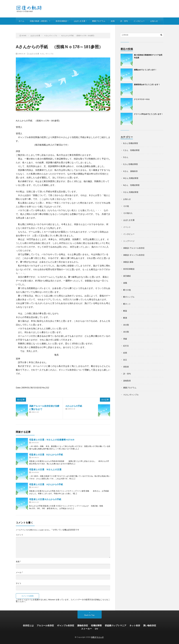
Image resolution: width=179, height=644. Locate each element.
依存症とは (28, 625)
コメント (20, 535)
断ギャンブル (129, 297)
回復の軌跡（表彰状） (39, 21)
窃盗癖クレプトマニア (116, 625)
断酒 (125, 318)
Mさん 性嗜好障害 (131, 178)
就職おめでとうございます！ (145, 70)
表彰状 (126, 367)
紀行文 (126, 346)
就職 (125, 283)
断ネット (127, 304)
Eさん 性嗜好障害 (131, 164)
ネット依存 (135, 625)
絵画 (113, 21)
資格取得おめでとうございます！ (147, 84)
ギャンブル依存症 (66, 625)
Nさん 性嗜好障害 (131, 185)
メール (19, 572)
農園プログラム (99, 21)
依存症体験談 (61, 21)
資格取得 (127, 381)
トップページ (129, 241)
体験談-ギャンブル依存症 (134, 255)
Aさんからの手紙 (74, 406)
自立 (125, 360)
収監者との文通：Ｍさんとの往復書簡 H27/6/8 (52, 440)
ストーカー (86, 629)
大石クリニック (97, 637)
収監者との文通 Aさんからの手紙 (46, 484)
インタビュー (139, 21)
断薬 (125, 311)
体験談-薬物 (128, 262)
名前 (18, 562)
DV (96, 629)
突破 (125, 339)
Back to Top (90, 615)
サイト (19, 583)
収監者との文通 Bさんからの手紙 (46, 454)
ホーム (21, 21)
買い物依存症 (150, 625)
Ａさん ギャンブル (47, 54)
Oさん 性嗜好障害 (131, 192)
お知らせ (154, 21)
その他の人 (128, 213)
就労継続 (127, 276)
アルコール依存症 (45, 625)
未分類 (126, 325)
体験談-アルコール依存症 (134, 248)
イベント (127, 227)
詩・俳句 (124, 21)
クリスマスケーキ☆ (142, 99)
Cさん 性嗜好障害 (131, 150)
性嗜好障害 (96, 625)
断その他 (127, 290)
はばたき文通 (80, 21)
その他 (126, 206)
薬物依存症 (83, 625)
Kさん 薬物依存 (130, 171)
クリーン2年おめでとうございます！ (148, 114)
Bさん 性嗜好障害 (131, 143)
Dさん (126, 157)
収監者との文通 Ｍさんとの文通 (45, 469)
